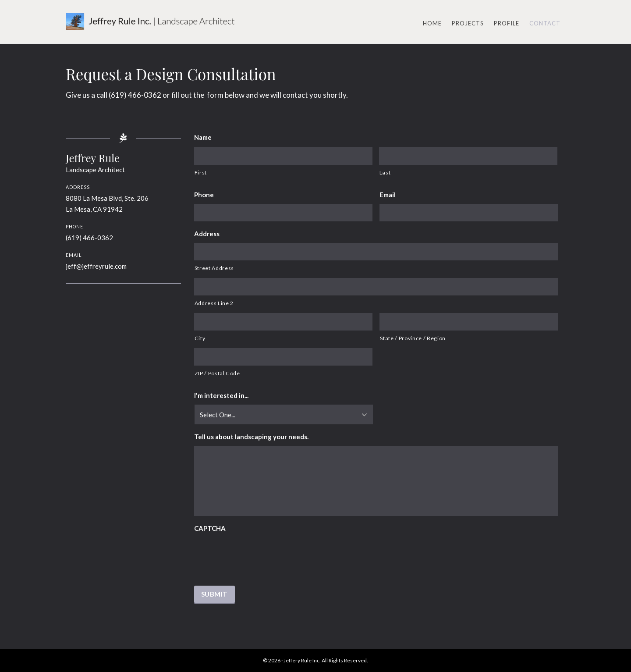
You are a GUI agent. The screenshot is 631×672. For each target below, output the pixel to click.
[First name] (283, 156)
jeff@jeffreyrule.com (96, 266)
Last (385, 172)
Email (388, 195)
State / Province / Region (413, 338)
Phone (204, 195)
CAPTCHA (210, 528)
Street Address (214, 268)
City (200, 338)
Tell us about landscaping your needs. (251, 437)
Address (207, 234)
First (201, 172)
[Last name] (468, 156)
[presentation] (261, 555)
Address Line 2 (214, 303)
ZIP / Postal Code (217, 373)
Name (203, 137)
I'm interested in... (221, 395)
